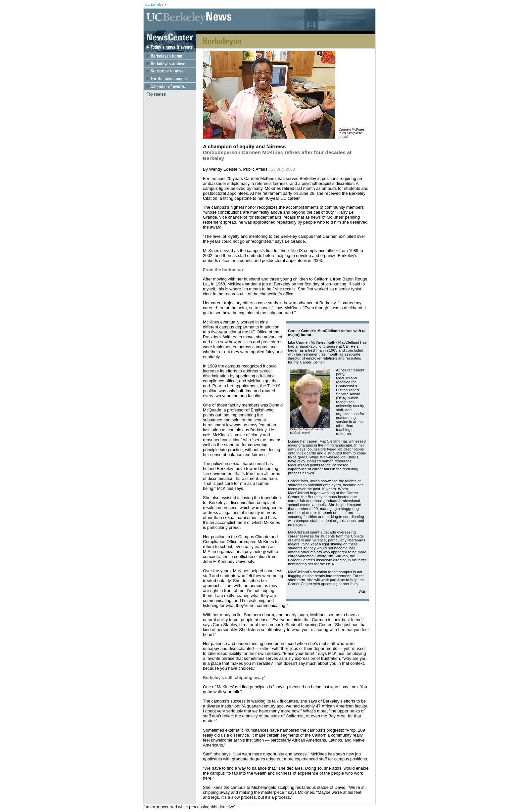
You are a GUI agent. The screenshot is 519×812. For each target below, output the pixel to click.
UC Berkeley (154, 4)
